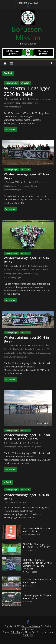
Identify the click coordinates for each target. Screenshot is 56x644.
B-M (25, 99)
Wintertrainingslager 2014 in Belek (26, 339)
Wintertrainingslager (12, 107)
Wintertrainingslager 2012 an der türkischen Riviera (27, 437)
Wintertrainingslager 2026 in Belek (27, 91)
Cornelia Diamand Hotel (35, 349)
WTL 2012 (25, 430)
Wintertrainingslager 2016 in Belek (26, 176)
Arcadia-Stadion (43, 345)
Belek (38, 99)
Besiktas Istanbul (17, 349)
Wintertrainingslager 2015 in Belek (26, 260)
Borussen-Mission (28, 33)
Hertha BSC (17, 353)
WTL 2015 (25, 253)
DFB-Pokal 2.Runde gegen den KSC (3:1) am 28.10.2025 (36, 546)
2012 (33, 443)
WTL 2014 (25, 333)
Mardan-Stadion (30, 353)
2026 (33, 99)
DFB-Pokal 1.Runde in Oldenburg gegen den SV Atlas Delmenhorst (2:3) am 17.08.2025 (37, 564)
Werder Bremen (30, 274)
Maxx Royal (16, 270)
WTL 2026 (25, 83)
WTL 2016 (25, 170)
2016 (34, 182)
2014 (33, 345)
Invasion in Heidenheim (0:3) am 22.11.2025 (36, 530)
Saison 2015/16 (41, 270)
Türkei (36, 103)
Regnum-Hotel (13, 103)
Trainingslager (11, 83)
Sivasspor (12, 186)
